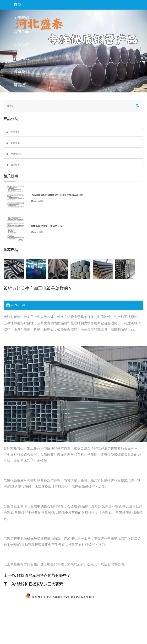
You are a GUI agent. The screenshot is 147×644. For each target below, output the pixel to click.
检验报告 (15, 165)
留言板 (19, 85)
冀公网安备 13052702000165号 (51, 597)
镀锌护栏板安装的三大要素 (40, 584)
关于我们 (21, 18)
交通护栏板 (16, 154)
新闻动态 (21, 45)
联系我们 (21, 71)
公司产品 (21, 31)
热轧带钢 (15, 143)
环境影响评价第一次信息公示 (46, 226)
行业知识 (21, 58)
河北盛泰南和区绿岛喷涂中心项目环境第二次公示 (57, 195)
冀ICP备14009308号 (83, 597)
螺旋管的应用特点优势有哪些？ (44, 575)
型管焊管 (15, 132)
